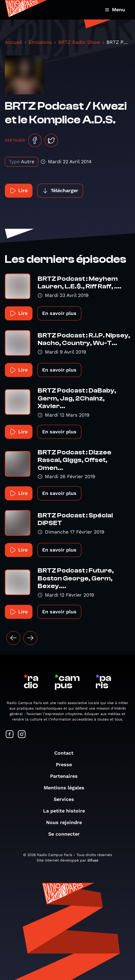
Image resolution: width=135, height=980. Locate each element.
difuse (93, 860)
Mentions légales (67, 788)
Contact (67, 753)
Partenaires (67, 776)
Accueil (13, 42)
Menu (115, 10)
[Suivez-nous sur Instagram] (22, 735)
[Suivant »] (30, 638)
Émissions (40, 42)
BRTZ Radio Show (79, 42)
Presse (67, 765)
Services (67, 799)
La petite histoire (67, 811)
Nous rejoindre (67, 822)
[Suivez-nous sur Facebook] (10, 735)
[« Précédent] (13, 638)
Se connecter (67, 834)
